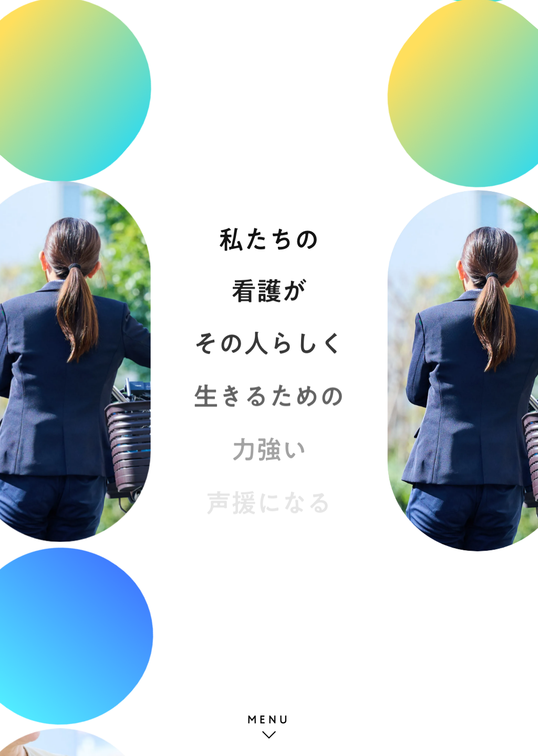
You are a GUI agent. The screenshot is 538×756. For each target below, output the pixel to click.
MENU (269, 719)
